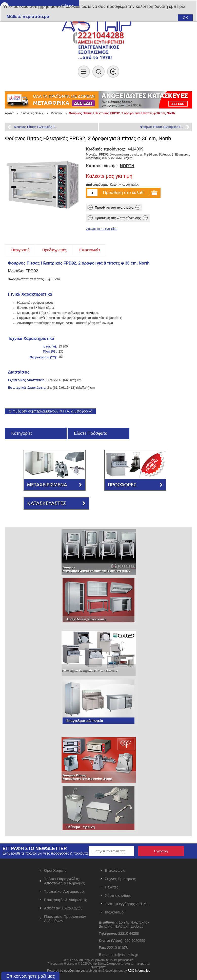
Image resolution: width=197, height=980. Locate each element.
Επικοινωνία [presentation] (90, 250)
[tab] (20, 250)
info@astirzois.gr (125, 955)
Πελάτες (112, 887)
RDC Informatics (139, 971)
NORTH (127, 166)
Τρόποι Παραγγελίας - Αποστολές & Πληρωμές (64, 881)
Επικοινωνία (115, 870)
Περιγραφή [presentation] (20, 250)
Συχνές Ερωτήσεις (120, 879)
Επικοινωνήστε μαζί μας (31, 976)
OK (185, 18)
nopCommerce (74, 971)
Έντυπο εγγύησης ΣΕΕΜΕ (127, 904)
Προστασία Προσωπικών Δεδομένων (65, 919)
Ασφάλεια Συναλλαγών (63, 908)
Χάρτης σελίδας (118, 895)
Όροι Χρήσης (55, 870)
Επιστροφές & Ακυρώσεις (65, 900)
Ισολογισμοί (115, 912)
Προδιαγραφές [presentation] (54, 250)
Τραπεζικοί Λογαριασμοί (64, 891)
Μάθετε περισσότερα (28, 17)
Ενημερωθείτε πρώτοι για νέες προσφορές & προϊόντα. (46, 853)
